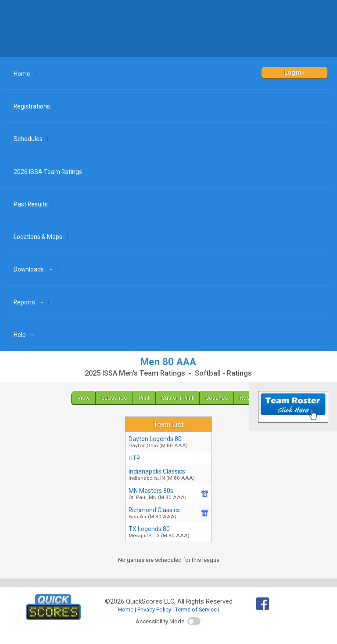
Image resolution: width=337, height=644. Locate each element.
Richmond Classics (162, 513)
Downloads (34, 269)
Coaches (217, 398)
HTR (134, 458)
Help (25, 335)
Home (22, 74)
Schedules (28, 139)
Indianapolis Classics (162, 474)
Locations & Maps (38, 237)
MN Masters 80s (162, 494)
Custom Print (177, 398)
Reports (30, 302)
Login (293, 72)
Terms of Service (196, 610)
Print (144, 398)
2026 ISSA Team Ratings (48, 172)
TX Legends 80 (162, 532)
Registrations (32, 106)
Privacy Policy (154, 610)
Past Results (31, 204)
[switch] (194, 621)
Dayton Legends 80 (162, 442)
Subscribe (114, 398)
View (83, 398)
